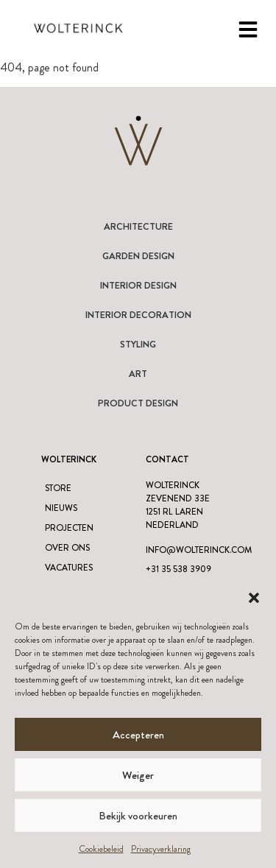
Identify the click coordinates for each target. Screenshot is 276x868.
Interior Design (138, 285)
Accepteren (138, 735)
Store (58, 488)
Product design (138, 403)
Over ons (67, 548)
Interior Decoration (138, 315)
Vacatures (69, 568)
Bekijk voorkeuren (138, 816)
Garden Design (138, 256)
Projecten (69, 528)
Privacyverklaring (161, 849)
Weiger (138, 775)
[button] (254, 598)
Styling (138, 344)
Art (138, 374)
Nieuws (61, 508)
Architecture (138, 226)
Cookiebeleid (101, 849)
